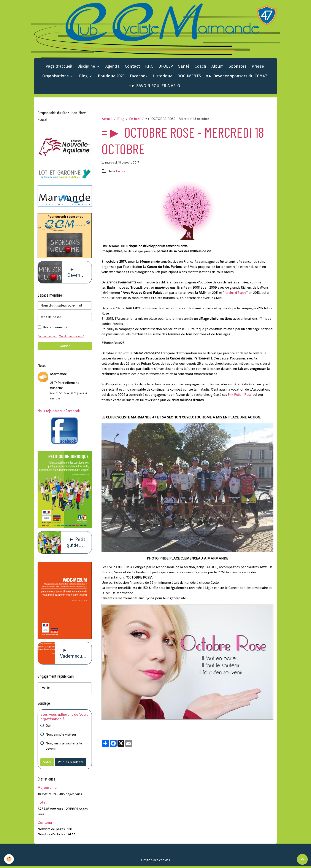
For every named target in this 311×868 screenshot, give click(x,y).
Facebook (139, 77)
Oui (48, 727)
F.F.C (149, 67)
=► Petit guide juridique (76, 544)
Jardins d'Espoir (236, 293)
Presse (258, 67)
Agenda (113, 67)
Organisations (56, 77)
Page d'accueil (59, 67)
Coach (200, 67)
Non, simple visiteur (61, 736)
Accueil (107, 119)
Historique (163, 77)
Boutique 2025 (111, 77)
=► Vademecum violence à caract (73, 655)
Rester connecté (55, 328)
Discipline (87, 67)
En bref (135, 119)
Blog (84, 77)
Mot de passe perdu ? (73, 337)
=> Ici (46, 689)
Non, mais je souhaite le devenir (64, 748)
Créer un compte (48, 337)
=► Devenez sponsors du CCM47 (237, 77)
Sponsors (238, 67)
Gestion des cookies (156, 862)
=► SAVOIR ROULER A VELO (155, 87)
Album (217, 67)
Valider (65, 347)
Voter (47, 764)
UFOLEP (166, 67)
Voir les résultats (71, 764)
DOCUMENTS (189, 77)
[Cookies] (9, 859)
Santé (184, 67)
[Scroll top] (302, 859)
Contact (132, 67)
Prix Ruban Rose (240, 395)
